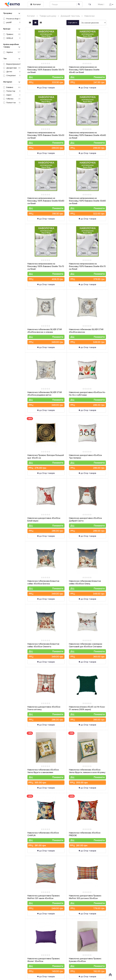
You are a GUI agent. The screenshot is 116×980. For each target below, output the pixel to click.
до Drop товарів (46, 88)
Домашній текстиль (70, 16)
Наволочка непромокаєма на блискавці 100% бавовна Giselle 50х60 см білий (87, 201)
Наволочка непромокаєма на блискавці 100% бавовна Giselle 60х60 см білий (46, 201)
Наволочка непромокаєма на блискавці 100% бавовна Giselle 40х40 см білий (84, 70)
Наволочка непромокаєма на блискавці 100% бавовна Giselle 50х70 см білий (46, 70)
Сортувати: (73, 23)
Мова (101, 4)
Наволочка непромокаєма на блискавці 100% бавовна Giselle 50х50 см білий (46, 135)
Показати (58, 77)
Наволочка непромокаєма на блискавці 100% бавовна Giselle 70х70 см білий (46, 266)
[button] (111, 4)
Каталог (36, 4)
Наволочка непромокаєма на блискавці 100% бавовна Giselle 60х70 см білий (87, 266)
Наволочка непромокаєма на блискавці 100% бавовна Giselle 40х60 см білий (87, 135)
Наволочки (89, 16)
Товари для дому (48, 16)
